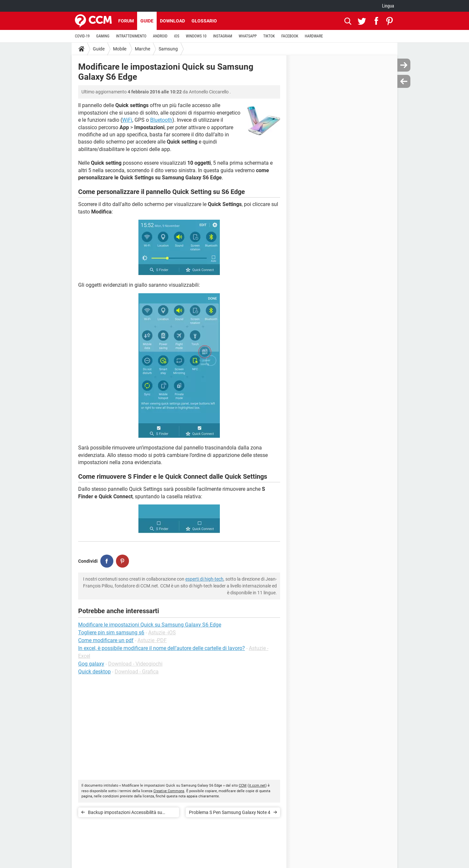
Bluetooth (161, 120)
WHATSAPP (248, 36)
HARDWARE (314, 36)
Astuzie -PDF (152, 640)
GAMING (103, 36)
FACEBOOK (290, 36)
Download (172, 21)
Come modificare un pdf (106, 640)
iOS (177, 36)
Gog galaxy (91, 664)
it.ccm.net (257, 785)
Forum (126, 21)
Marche (142, 49)
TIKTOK (269, 36)
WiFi (127, 120)
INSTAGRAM (223, 36)
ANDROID (160, 36)
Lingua (388, 6)
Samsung (168, 49)
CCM (243, 785)
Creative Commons (169, 791)
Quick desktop (94, 672)
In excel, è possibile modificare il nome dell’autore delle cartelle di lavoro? (162, 648)
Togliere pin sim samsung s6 (111, 633)
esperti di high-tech (204, 579)
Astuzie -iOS (162, 633)
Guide (147, 21)
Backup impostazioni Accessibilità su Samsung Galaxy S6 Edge (125, 813)
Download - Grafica (137, 672)
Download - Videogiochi (135, 664)
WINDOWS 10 (196, 36)
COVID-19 (82, 36)
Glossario (204, 21)
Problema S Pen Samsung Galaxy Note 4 (230, 812)
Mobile (120, 49)
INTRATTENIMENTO (131, 36)
